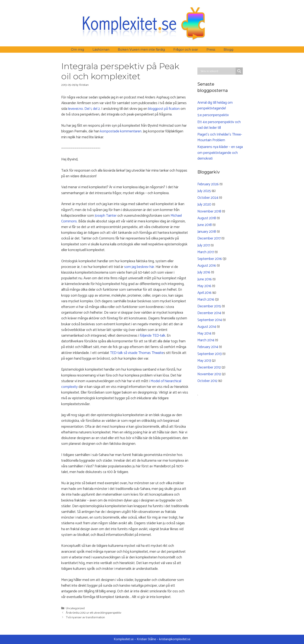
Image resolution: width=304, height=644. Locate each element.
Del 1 (88, 109)
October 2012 (207, 381)
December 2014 (209, 313)
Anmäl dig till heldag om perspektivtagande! (215, 106)
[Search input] (218, 71)
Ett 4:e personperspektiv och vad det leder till (219, 125)
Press (211, 49)
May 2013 (204, 361)
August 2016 (207, 266)
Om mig (77, 49)
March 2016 (206, 300)
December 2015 (209, 306)
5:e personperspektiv (213, 115)
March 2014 (206, 340)
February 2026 (208, 184)
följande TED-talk (153, 336)
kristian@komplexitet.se (175, 639)
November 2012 (209, 374)
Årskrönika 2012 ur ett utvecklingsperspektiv (94, 613)
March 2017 (206, 252)
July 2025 (204, 191)
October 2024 (208, 198)
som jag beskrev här (139, 267)
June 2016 (205, 279)
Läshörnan (101, 49)
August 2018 (207, 218)
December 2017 (209, 238)
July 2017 (204, 245)
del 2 (96, 109)
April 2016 (204, 293)
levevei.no (75, 109)
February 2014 (208, 347)
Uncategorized (75, 608)
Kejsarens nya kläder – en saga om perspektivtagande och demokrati (220, 153)
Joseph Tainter (106, 216)
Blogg (228, 49)
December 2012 (209, 367)
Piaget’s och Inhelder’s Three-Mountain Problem (220, 137)
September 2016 (210, 259)
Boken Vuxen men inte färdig (141, 49)
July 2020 (204, 204)
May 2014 (204, 333)
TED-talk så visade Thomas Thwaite (137, 353)
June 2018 (205, 225)
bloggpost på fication (164, 109)
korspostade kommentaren (121, 131)
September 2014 (210, 320)
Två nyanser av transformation (85, 617)
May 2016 (204, 286)
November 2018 (209, 211)
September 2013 (210, 354)
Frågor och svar (186, 49)
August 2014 (207, 327)
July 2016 (204, 272)
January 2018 (207, 232)
